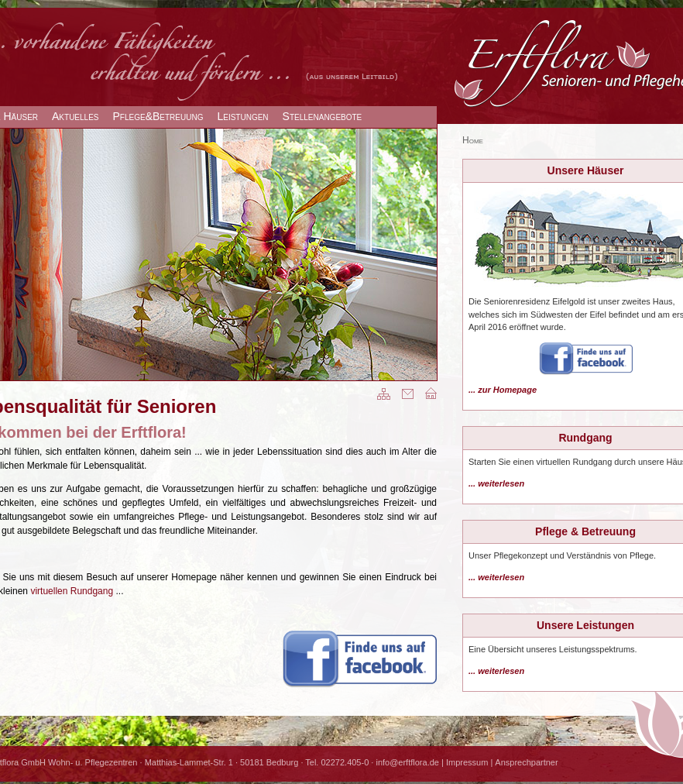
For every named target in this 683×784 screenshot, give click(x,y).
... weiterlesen (496, 483)
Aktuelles (75, 116)
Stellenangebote (323, 116)
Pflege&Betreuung (158, 116)
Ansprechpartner (526, 762)
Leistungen (242, 116)
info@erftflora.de (407, 762)
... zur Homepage (503, 390)
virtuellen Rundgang (72, 591)
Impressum (467, 762)
